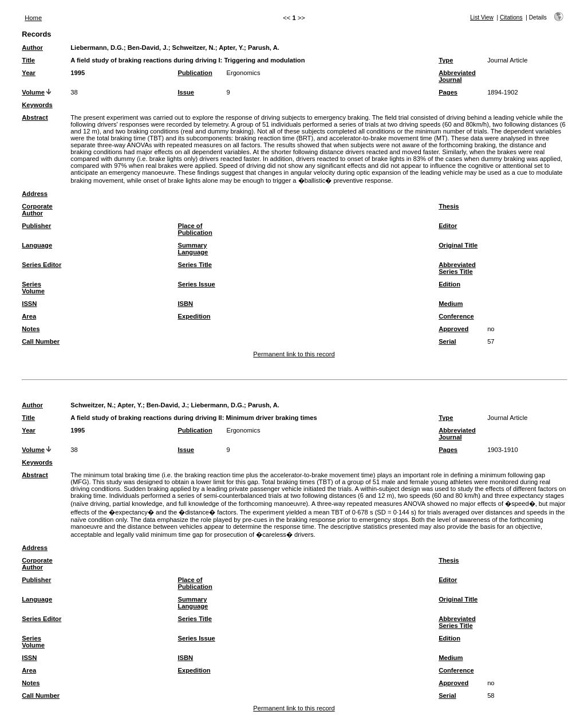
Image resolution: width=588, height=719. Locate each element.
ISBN (185, 304)
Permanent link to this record (294, 354)
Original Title (458, 245)
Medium (451, 304)
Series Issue (196, 284)
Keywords (37, 105)
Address (35, 194)
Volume (33, 92)
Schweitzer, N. (193, 48)
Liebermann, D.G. (97, 48)
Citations (511, 17)
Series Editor (42, 265)
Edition (449, 284)
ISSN (29, 304)
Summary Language (193, 249)
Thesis (449, 206)
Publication (195, 73)
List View (482, 17)
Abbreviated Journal (457, 76)
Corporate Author (37, 210)
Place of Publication (195, 229)
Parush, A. (264, 48)
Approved (453, 329)
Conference (456, 316)
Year (29, 73)
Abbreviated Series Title (457, 268)
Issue (186, 92)
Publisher (36, 226)
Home (33, 18)
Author (32, 48)
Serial (447, 341)
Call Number (41, 341)
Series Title (195, 265)
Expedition (194, 316)
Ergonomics (243, 73)
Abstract (35, 117)
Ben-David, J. (148, 48)
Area (29, 316)
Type (446, 60)
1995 (78, 73)
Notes (31, 329)
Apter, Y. (231, 48)
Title (28, 60)
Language (37, 245)
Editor (448, 226)
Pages (448, 92)
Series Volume (33, 288)
